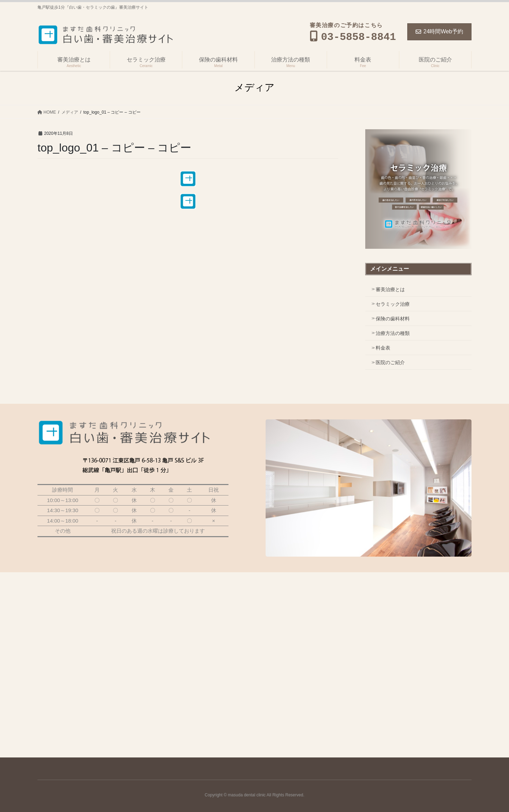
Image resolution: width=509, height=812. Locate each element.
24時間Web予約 (439, 31)
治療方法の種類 (393, 333)
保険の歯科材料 (393, 319)
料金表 (383, 348)
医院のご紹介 (390, 362)
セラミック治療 (393, 304)
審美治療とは (390, 289)
